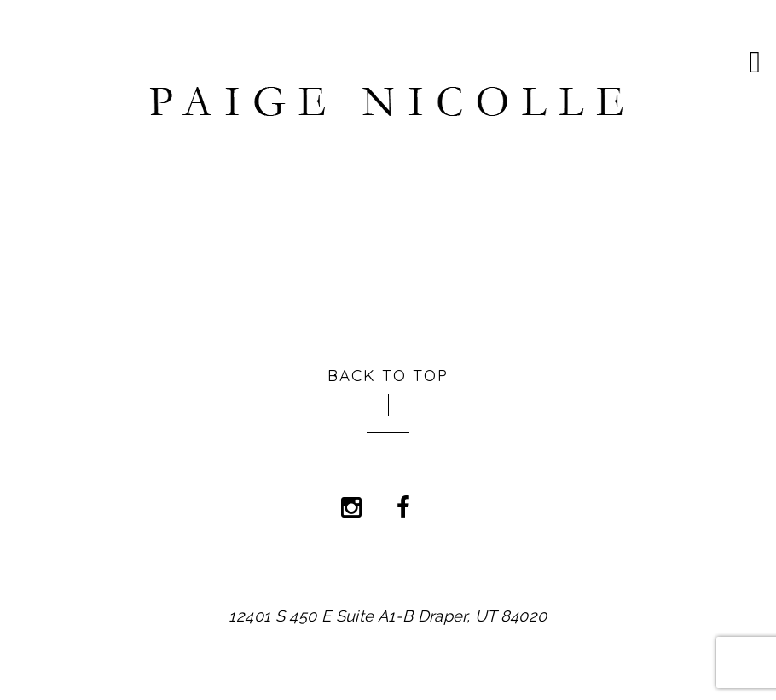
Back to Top (388, 373)
